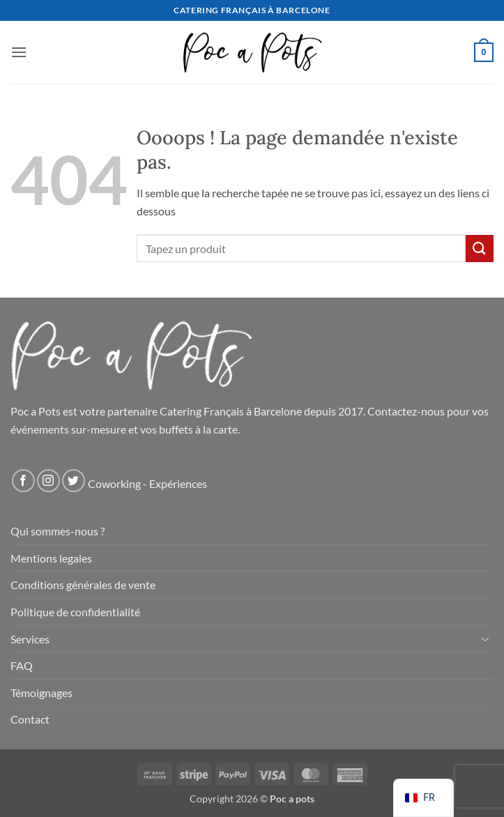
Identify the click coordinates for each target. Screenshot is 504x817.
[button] (19, 52)
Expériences (178, 483)
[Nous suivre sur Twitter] (74, 481)
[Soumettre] (480, 249)
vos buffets (167, 429)
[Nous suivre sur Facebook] (23, 481)
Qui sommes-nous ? (58, 531)
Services (30, 639)
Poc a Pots (36, 411)
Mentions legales (51, 558)
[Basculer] (485, 639)
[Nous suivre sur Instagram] (48, 481)
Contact (30, 719)
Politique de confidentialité (75, 612)
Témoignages (41, 693)
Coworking (114, 483)
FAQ (22, 665)
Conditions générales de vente (83, 585)
